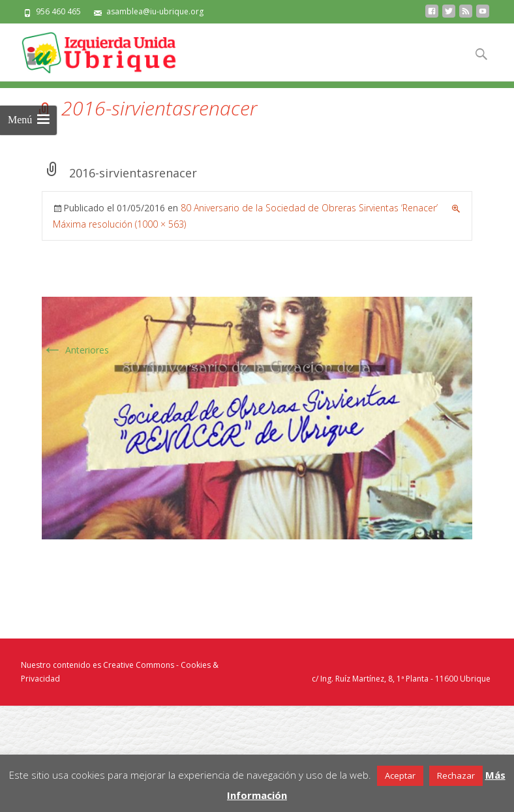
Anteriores (75, 350)
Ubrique (475, 679)
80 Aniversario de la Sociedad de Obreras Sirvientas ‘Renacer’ (309, 208)
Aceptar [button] (400, 775)
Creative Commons (139, 665)
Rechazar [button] (456, 775)
